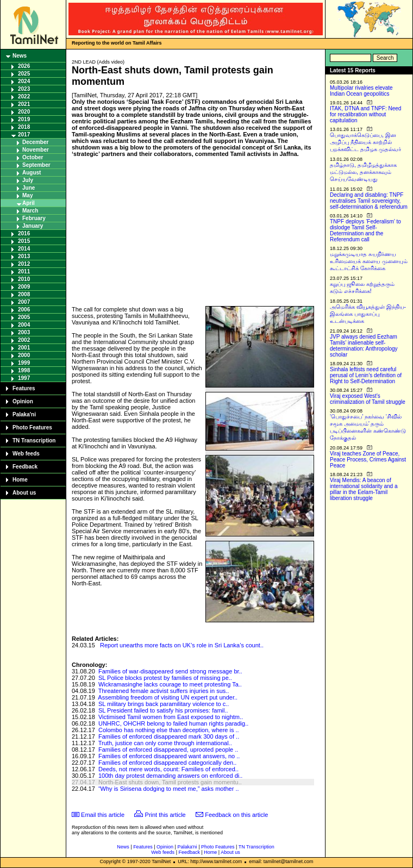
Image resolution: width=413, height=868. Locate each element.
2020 (24, 112)
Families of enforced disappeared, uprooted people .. (168, 750)
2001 (24, 348)
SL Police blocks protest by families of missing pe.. (165, 678)
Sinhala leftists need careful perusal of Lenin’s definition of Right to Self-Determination (366, 375)
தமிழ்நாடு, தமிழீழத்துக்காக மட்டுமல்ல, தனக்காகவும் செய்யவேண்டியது (363, 172)
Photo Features (32, 427)
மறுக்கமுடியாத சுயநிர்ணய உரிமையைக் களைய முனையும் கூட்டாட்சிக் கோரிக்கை (369, 261)
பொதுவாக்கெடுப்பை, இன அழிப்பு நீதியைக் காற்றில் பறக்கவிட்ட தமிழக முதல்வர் (365, 142)
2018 (24, 127)
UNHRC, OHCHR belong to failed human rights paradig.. (173, 723)
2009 (24, 287)
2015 (24, 241)
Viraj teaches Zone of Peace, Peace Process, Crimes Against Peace (368, 460)
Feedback (25, 467)
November (36, 150)
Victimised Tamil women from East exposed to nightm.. (171, 717)
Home (20, 480)
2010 (24, 279)
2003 (24, 332)
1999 (24, 363)
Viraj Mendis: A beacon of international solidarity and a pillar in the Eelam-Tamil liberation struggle (364, 489)
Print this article (165, 815)
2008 (24, 294)
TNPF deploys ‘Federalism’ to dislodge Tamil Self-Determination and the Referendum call (365, 230)
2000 (24, 355)
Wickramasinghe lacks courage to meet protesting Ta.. (170, 684)
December (35, 142)
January (33, 226)
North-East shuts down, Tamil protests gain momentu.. (170, 782)
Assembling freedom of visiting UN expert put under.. (168, 697)
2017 (24, 135)
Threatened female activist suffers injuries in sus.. (164, 691)
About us (24, 493)
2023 (24, 89)
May (27, 195)
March (30, 211)
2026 (24, 66)
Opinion (23, 401)
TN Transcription (34, 441)
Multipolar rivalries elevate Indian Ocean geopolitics (361, 91)
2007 (24, 302)
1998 (24, 370)
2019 (24, 119)
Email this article (103, 815)
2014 (24, 249)
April (29, 203)
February (34, 218)
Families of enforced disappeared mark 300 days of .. (169, 736)
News (20, 56)
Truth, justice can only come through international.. (165, 743)
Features (24, 388)
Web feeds (26, 454)
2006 (24, 310)
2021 (24, 104)
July (28, 180)
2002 (24, 340)
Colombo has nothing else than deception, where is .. (169, 730)
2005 (24, 317)
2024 (24, 81)
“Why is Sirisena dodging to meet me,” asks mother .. (169, 789)
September (36, 165)
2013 (24, 256)
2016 (24, 233)
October (33, 157)
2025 (24, 74)
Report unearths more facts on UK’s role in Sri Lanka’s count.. (182, 645)
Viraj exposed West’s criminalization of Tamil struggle (368, 399)
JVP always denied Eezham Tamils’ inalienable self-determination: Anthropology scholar (364, 346)
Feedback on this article (236, 815)
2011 (24, 271)
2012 (24, 264)
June (29, 188)
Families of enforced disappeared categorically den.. (167, 763)
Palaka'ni (24, 414)
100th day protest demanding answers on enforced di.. (170, 776)
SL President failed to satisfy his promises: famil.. (163, 710)
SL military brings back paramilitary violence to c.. (164, 704)
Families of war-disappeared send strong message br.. (170, 671)
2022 (24, 96)
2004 (24, 325)
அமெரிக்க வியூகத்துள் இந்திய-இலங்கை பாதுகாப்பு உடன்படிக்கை (368, 314)
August (32, 173)
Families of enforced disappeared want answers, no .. (169, 756)
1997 (24, 378)
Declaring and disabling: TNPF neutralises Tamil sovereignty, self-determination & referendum (369, 201)
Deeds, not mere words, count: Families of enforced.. (168, 769)
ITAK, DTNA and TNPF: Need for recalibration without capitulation (365, 114)
